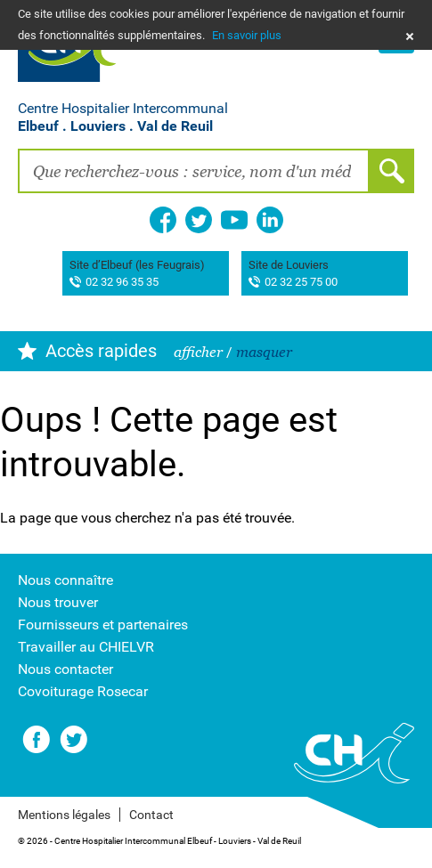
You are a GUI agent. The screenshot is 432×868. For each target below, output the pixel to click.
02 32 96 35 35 (122, 283)
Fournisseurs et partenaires (103, 625)
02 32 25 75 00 (301, 283)
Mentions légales (64, 815)
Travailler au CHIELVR (86, 647)
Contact (151, 815)
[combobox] (194, 171)
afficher (198, 352)
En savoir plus (247, 35)
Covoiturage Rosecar (83, 691)
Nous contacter (65, 669)
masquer (264, 352)
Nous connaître (65, 580)
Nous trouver (58, 602)
